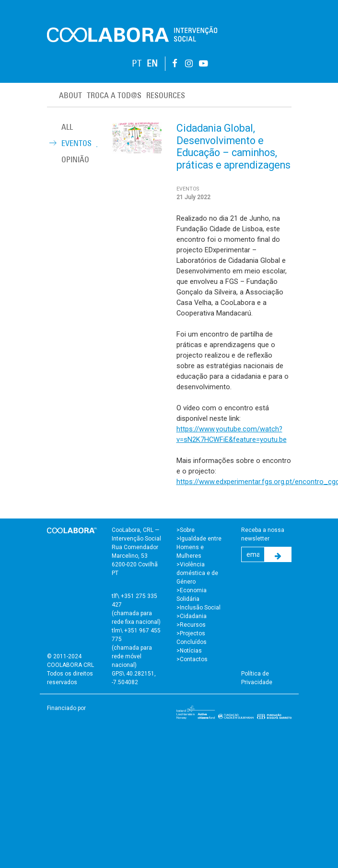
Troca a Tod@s (114, 95)
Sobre (187, 530)
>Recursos (191, 625)
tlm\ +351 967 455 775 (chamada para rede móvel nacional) (136, 648)
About (70, 95)
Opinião (75, 159)
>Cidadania (192, 616)
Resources (166, 95)
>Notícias (189, 651)
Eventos (76, 143)
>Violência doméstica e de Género (197, 573)
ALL (67, 127)
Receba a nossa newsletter (263, 534)
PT (137, 63)
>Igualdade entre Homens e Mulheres (199, 547)
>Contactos (192, 659)
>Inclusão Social (198, 608)
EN (152, 63)
